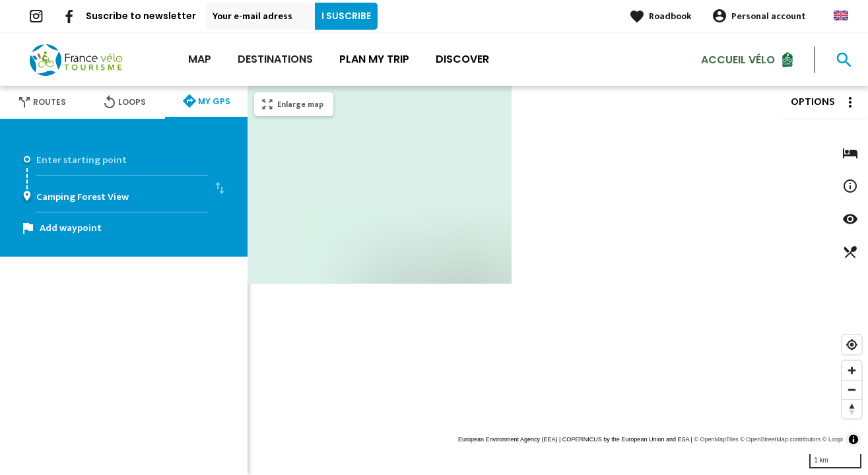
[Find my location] (852, 345)
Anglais (841, 16)
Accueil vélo (738, 59)
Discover (462, 59)
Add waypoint (71, 228)
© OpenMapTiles (716, 439)
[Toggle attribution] (853, 439)
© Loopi (833, 439)
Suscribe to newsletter (141, 16)
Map (200, 59)
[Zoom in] (852, 370)
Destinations (275, 59)
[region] (558, 280)
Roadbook (670, 16)
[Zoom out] (852, 390)
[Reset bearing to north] (852, 409)
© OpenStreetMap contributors (780, 439)
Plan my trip (374, 59)
